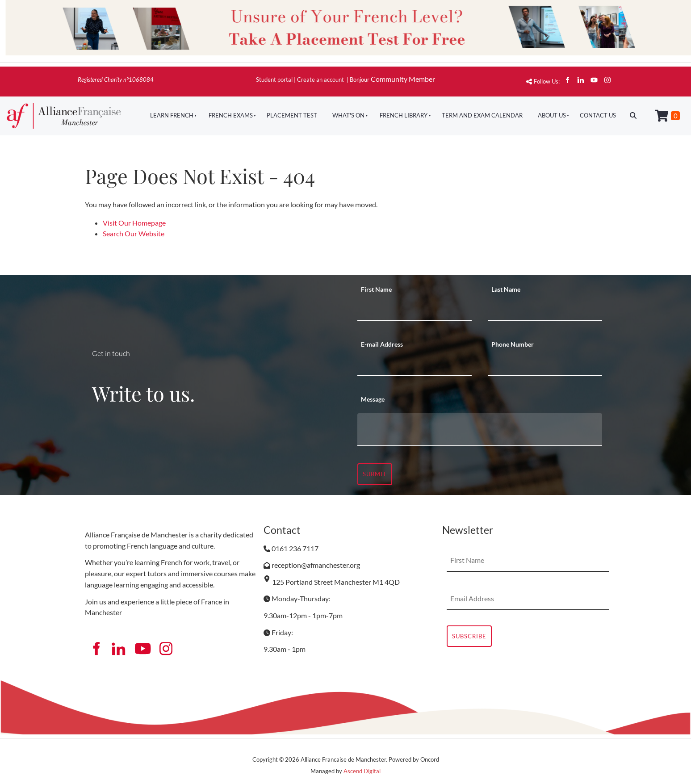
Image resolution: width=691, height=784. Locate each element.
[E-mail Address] (415, 365)
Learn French (172, 115)
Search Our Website (134, 233)
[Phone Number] (545, 365)
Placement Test (292, 115)
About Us (552, 115)
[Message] (480, 430)
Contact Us (598, 115)
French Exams (231, 115)
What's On (348, 115)
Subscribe (469, 636)
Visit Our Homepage (134, 223)
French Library (404, 115)
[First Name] (415, 310)
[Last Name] (545, 310)
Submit (375, 474)
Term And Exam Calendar (482, 115)
